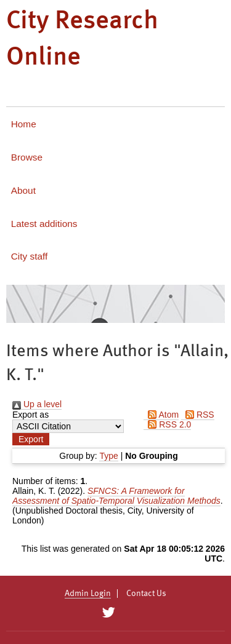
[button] (31, 439)
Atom (161, 415)
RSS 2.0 (167, 424)
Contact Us (146, 594)
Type (108, 456)
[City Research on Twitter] (109, 613)
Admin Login (88, 594)
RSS (198, 415)
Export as (30, 415)
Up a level (37, 404)
